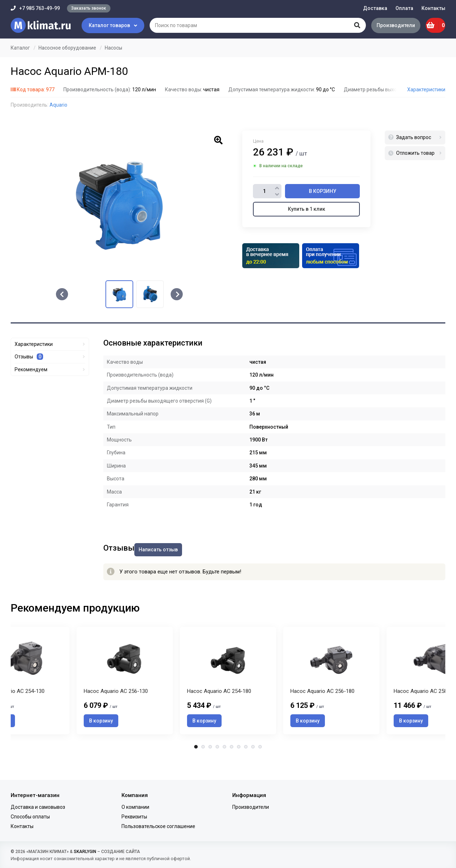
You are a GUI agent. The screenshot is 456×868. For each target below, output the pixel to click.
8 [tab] (246, 764)
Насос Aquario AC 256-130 (116, 708)
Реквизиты (134, 817)
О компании (135, 807)
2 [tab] (203, 764)
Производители (387, 25)
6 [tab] (232, 764)
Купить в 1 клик (307, 209)
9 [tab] (253, 764)
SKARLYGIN (85, 852)
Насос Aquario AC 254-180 (219, 708)
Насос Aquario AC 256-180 (322, 708)
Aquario (58, 105)
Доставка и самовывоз (38, 807)
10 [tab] (260, 764)
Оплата (404, 8)
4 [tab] (217, 764)
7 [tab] (239, 764)
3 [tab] (210, 764)
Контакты (433, 8)
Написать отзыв (165, 546)
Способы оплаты (30, 817)
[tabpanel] (228, 687)
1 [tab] (196, 764)
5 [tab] (224, 764)
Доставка (375, 8)
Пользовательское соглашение (158, 826)
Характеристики (426, 90)
